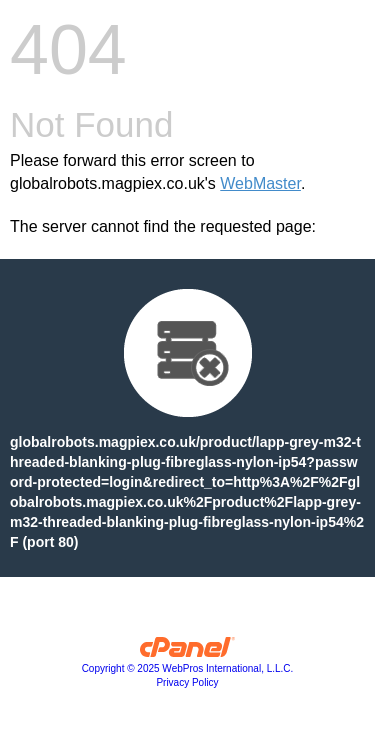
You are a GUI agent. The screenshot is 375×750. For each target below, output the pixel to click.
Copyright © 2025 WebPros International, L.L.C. (188, 668)
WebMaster (260, 183)
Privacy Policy (187, 682)
